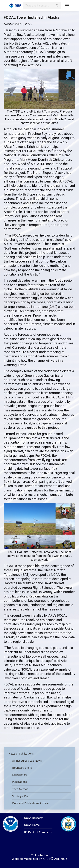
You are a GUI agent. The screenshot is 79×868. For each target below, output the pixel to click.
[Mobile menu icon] (67, 6)
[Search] (42, 6)
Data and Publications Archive (30, 803)
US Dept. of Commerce (38, 832)
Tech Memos (20, 789)
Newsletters (20, 775)
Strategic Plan (21, 796)
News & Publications (21, 754)
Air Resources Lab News (27, 761)
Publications (20, 782)
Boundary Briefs (22, 768)
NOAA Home (32, 825)
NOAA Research (34, 818)
